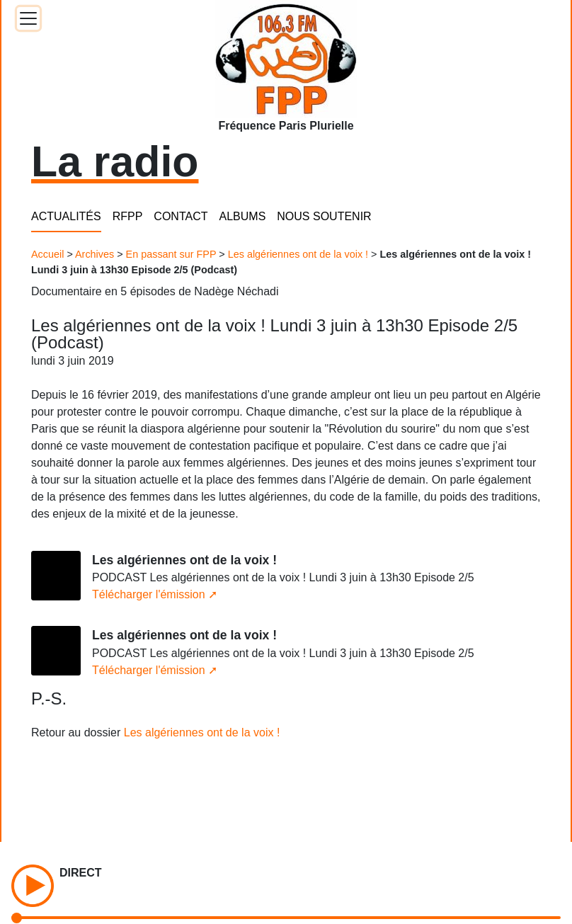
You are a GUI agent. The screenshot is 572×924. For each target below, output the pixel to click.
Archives (95, 254)
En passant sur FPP (171, 254)
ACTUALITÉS (66, 216)
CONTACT (181, 216)
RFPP (128, 216)
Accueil (47, 254)
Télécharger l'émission (149, 594)
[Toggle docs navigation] (28, 18)
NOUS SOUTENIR (324, 216)
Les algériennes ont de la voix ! (298, 254)
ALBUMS (243, 216)
